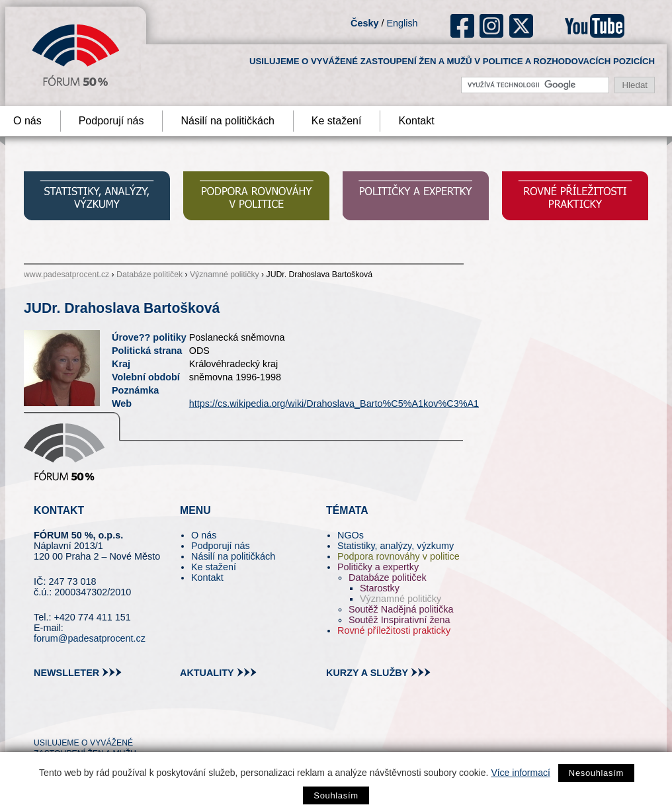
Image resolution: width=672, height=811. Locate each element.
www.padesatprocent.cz (66, 275)
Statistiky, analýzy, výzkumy (396, 546)
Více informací (520, 773)
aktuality (207, 673)
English (402, 23)
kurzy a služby (367, 673)
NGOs (351, 535)
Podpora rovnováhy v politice (399, 556)
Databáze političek (149, 275)
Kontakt (416, 121)
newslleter (66, 673)
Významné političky (225, 275)
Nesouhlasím (596, 773)
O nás (204, 535)
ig (492, 26)
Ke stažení (337, 121)
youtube (595, 26)
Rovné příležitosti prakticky (394, 630)
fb (463, 26)
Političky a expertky (378, 567)
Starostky (380, 588)
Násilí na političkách (227, 121)
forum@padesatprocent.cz (90, 638)
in (108, 719)
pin (64, 719)
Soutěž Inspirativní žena (399, 620)
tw (43, 719)
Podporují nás (111, 121)
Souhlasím (336, 795)
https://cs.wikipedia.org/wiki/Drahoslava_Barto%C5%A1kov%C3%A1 (334, 404)
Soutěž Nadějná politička (401, 609)
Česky (364, 23)
